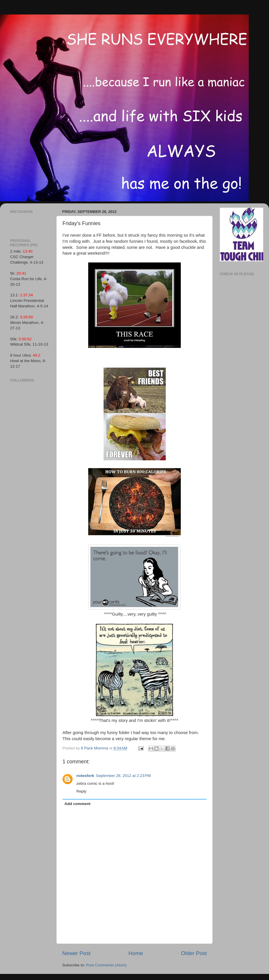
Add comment (78, 804)
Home (136, 953)
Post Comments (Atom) (106, 965)
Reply (81, 791)
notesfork (85, 776)
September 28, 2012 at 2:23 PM (124, 776)
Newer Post (76, 953)
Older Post (194, 953)
